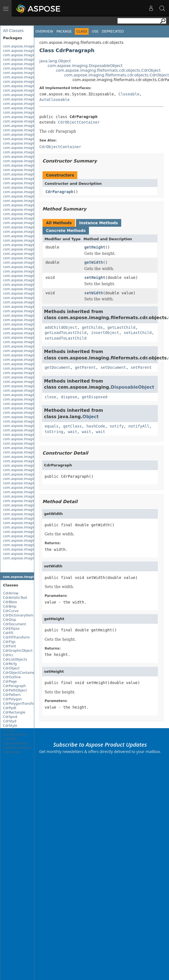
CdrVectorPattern (17, 748)
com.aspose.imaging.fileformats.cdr (33, 113)
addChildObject (61, 327)
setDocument (113, 367)
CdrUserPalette (15, 743)
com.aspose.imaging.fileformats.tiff (32, 364)
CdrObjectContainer (19, 673)
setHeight (95, 277)
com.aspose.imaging (20, 46)
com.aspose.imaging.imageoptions (32, 426)
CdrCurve (11, 611)
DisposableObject (132, 387)
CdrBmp (10, 607)
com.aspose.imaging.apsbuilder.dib (32, 51)
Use (95, 31)
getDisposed (95, 397)
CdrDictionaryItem (18, 615)
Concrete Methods (66, 231)
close (50, 397)
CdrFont (10, 646)
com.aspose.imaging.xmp (24, 479)
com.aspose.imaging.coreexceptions (33, 64)
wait (73, 432)
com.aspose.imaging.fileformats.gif (32, 245)
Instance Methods (99, 223)
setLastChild (138, 333)
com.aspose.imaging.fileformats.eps (33, 236)
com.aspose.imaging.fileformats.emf (33, 192)
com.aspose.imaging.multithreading (33, 457)
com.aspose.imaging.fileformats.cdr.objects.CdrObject (108, 70)
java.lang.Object (55, 61)
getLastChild (121, 327)
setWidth (93, 293)
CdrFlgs (9, 642)
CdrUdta (10, 739)
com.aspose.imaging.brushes (27, 60)
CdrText (9, 730)
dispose (69, 397)
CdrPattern (12, 695)
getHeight (95, 247)
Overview (44, 31)
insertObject (105, 333)
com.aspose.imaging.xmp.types (29, 514)
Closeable (129, 94)
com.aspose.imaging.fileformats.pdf (33, 293)
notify (117, 426)
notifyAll (139, 426)
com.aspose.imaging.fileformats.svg (33, 355)
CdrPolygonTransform (21, 704)
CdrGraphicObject (18, 651)
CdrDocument (14, 624)
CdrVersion (12, 752)
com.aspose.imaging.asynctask (29, 55)
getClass (72, 426)
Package (64, 31)
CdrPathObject (15, 690)
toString (54, 432)
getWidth (93, 262)
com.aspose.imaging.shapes (27, 466)
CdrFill (8, 633)
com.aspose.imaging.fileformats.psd (33, 302)
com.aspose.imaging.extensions (30, 95)
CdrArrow (11, 593)
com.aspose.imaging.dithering (28, 77)
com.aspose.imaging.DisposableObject (85, 66)
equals (52, 426)
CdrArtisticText (15, 598)
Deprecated (113, 31)
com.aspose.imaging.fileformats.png (33, 298)
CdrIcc (8, 655)
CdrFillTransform (16, 637)
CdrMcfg (10, 664)
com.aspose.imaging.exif (24, 86)
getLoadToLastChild (65, 333)
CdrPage (10, 682)
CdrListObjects (15, 659)
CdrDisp (10, 620)
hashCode (96, 426)
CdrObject (11, 668)
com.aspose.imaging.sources (27, 474)
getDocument (57, 367)
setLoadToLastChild (65, 338)
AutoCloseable (54, 100)
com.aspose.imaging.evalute (27, 82)
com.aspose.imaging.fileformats (30, 99)
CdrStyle (10, 726)
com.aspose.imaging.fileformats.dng (33, 183)
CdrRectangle (14, 712)
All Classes (13, 31)
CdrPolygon (12, 699)
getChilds (92, 327)
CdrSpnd (10, 717)
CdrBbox (10, 602)
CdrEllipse (11, 629)
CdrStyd (10, 721)
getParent (85, 367)
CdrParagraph (14, 686)
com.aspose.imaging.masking (28, 435)
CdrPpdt (10, 708)
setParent (141, 367)
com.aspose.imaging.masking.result (33, 448)
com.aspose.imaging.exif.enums (30, 90)
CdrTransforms (15, 735)
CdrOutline (12, 677)
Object (91, 417)
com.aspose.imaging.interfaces (29, 430)
